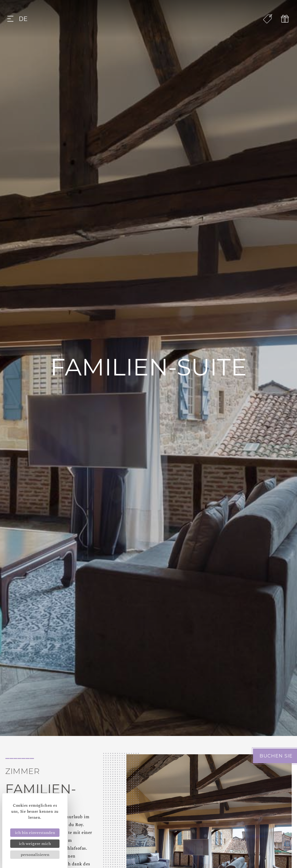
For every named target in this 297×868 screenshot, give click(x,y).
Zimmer (22, 771)
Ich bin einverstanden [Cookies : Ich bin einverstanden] (35, 833)
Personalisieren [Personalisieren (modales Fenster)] (35, 855)
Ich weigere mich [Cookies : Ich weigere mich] (35, 844)
